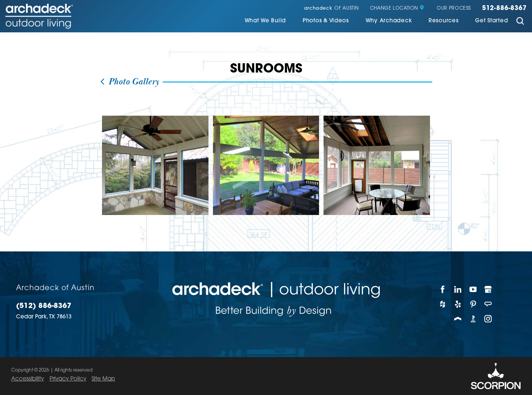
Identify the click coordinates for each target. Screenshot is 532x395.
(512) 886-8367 (44, 306)
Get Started (491, 21)
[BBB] (473, 319)
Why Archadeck (389, 21)
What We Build (265, 21)
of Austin (332, 9)
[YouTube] (473, 289)
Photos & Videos (326, 21)
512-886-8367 (504, 9)
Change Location (397, 9)
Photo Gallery (129, 82)
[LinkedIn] (458, 289)
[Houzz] (443, 304)
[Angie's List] (489, 304)
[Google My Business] (489, 289)
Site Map (103, 379)
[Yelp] (458, 304)
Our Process (454, 9)
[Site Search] (520, 22)
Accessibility (28, 379)
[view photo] (155, 166)
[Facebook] (443, 289)
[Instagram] (489, 319)
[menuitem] (265, 22)
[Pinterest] (473, 304)
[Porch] (458, 319)
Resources (444, 21)
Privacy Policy (68, 379)
